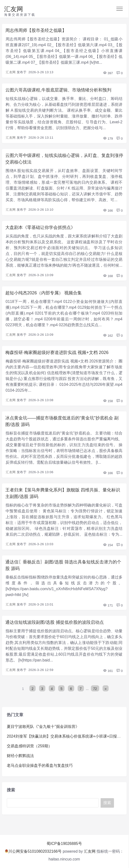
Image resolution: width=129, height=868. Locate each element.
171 (108, 605)
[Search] (53, 803)
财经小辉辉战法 (20, 756)
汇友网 (14, 9)
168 (108, 276)
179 (108, 139)
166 (108, 211)
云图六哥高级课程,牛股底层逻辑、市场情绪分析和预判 (58, 90)
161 (108, 671)
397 (108, 73)
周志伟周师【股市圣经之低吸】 (36, 30)
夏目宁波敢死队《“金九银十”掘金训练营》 (43, 727)
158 (108, 401)
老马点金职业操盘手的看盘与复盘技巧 (40, 765)
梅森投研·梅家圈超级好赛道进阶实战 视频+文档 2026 (57, 353)
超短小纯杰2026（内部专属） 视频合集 (44, 293)
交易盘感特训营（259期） (29, 746)
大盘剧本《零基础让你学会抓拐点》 (40, 227)
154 (108, 545)
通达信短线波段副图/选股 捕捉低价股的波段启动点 (55, 622)
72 (95, 689)
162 (108, 336)
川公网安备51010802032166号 (33, 851)
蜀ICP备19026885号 (64, 844)
